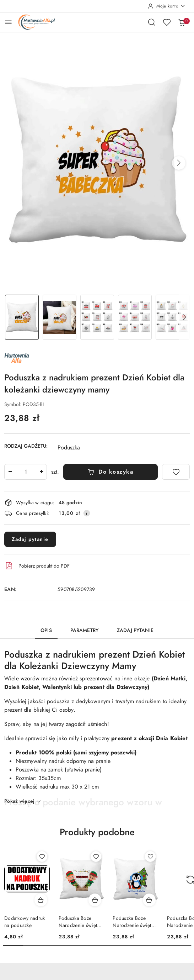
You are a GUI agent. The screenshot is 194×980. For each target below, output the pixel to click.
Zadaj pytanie (30, 539)
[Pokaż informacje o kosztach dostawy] (87, 513)
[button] (179, 163)
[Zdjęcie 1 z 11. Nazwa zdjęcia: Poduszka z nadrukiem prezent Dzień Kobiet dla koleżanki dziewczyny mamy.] (22, 317)
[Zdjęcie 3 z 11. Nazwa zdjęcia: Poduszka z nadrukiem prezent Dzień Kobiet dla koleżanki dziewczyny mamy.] (97, 317)
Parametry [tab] (84, 630)
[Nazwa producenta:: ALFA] (17, 358)
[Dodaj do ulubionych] (176, 472)
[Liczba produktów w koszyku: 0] (182, 22)
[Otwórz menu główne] (8, 22)
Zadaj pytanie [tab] (135, 630)
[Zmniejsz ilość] (10, 472)
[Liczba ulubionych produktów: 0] (167, 22)
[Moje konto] (167, 6)
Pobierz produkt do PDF (37, 566)
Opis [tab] (46, 630)
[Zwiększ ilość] (41, 472)
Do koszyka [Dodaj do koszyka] (111, 472)
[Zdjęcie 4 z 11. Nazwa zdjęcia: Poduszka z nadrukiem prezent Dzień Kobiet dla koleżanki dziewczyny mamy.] (135, 317)
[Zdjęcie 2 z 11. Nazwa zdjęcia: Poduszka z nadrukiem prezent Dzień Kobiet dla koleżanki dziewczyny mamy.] (59, 317)
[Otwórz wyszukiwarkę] (152, 22)
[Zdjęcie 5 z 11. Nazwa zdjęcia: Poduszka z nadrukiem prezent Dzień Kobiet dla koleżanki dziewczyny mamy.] (172, 317)
